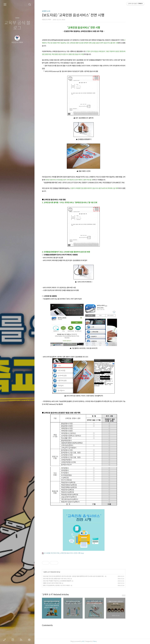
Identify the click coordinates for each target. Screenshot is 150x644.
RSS (21, 640)
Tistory (103, 641)
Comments (56, 625)
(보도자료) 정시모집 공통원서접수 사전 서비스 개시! (65, 579)
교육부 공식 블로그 (17, 26)
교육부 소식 (55, 11)
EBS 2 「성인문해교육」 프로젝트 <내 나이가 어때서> (65, 585)
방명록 (13, 640)
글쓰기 (5, 640)
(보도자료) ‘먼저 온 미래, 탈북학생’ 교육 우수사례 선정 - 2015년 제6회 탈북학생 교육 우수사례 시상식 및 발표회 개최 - (82, 576)
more (132, 595)
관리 (30, 640)
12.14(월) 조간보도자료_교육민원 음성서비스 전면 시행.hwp (72, 553)
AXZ (92, 641)
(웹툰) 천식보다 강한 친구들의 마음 (61, 583)
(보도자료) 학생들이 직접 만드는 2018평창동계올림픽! (66, 581)
